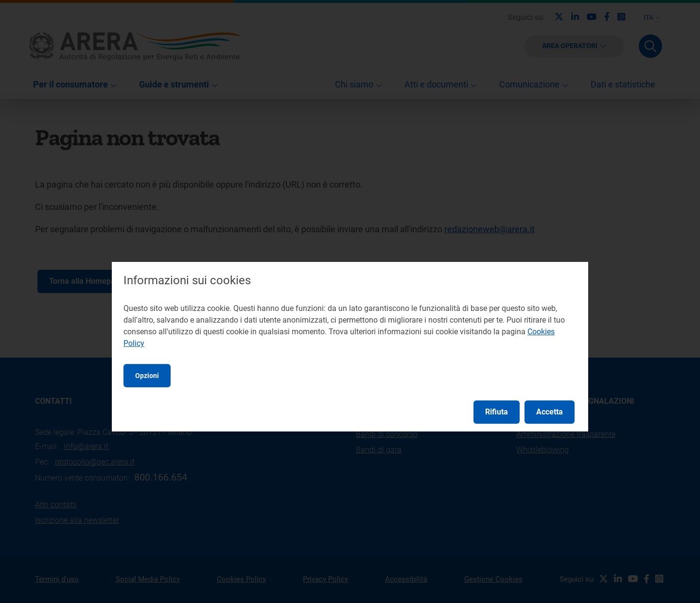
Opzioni (147, 376)
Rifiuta (497, 412)
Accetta (550, 412)
